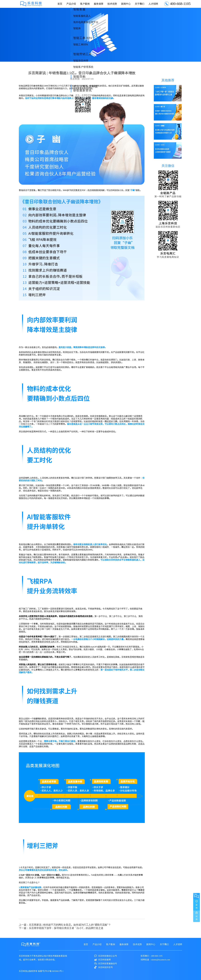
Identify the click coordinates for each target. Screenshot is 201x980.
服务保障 (99, 4)
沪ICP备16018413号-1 (54, 971)
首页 (60, 4)
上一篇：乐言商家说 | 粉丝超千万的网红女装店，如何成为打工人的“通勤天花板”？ (65, 925)
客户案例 (85, 4)
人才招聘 (153, 4)
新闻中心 (126, 4)
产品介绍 (71, 4)
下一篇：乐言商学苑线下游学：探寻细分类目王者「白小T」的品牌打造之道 (61, 928)
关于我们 (140, 4)
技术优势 (112, 4)
